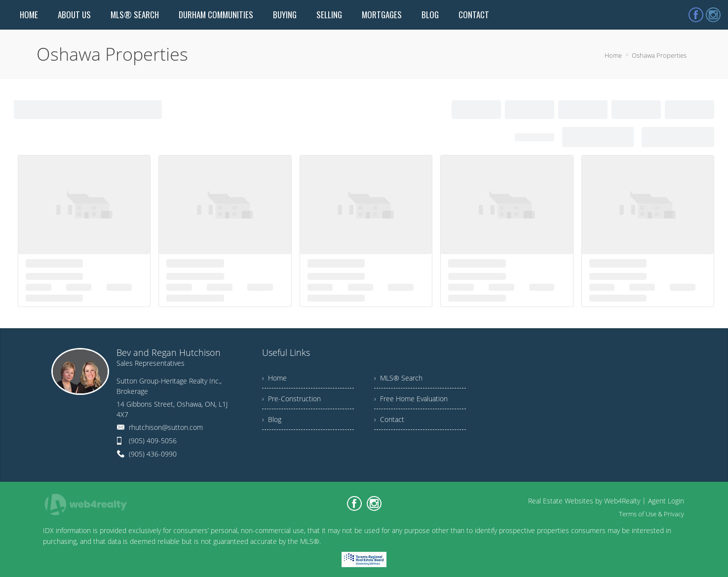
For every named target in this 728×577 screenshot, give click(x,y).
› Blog (272, 419)
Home (613, 55)
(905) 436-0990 (153, 454)
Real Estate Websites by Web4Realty (584, 501)
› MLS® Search (398, 378)
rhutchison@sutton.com (166, 427)
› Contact (389, 419)
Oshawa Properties (659, 55)
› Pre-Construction (291, 399)
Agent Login (666, 501)
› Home (274, 378)
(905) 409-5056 (153, 441)
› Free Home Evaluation (411, 399)
